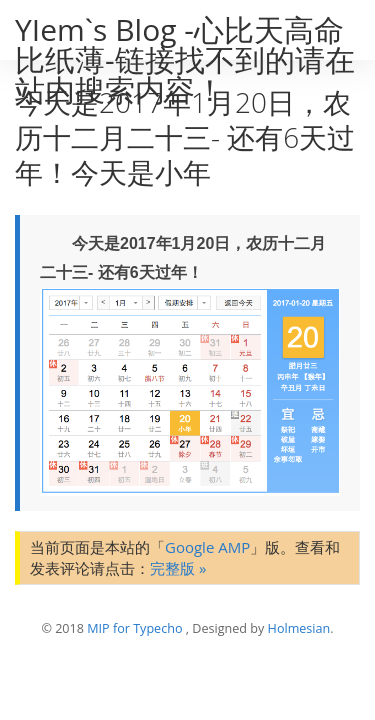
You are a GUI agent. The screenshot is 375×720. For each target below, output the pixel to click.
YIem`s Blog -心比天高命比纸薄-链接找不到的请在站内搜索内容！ (185, 59)
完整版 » (178, 568)
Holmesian (299, 628)
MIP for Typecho (134, 628)
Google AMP (207, 547)
